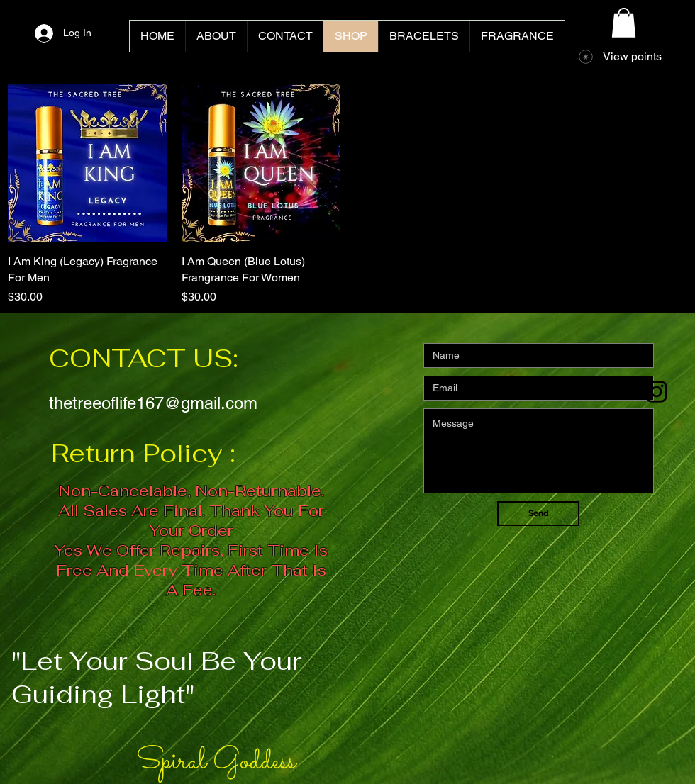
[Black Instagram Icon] (656, 392)
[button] (624, 23)
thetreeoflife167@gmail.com (153, 403)
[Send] (538, 514)
